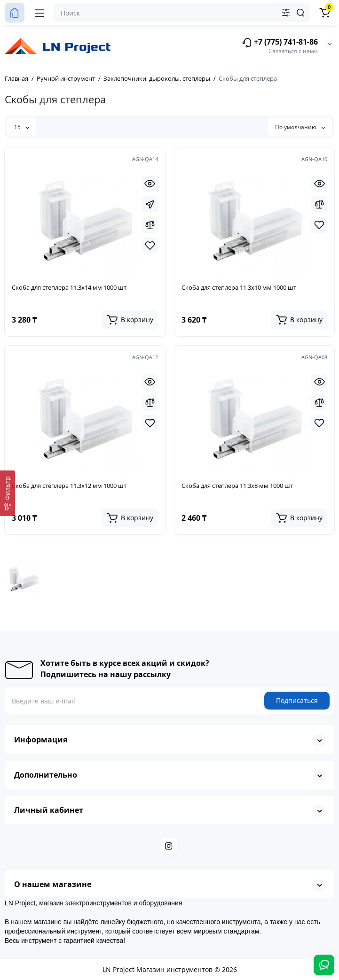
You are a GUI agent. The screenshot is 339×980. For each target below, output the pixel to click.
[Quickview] (150, 184)
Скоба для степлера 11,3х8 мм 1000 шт (237, 486)
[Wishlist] (150, 246)
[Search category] (286, 13)
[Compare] (150, 225)
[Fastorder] (150, 204)
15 (22, 127)
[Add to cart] (130, 320)
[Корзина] (324, 13)
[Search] (300, 13)
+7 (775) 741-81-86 (280, 42)
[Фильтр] (8, 493)
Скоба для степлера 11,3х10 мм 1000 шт (239, 287)
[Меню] (39, 13)
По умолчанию (300, 127)
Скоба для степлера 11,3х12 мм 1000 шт (69, 486)
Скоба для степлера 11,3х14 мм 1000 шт (69, 287)
